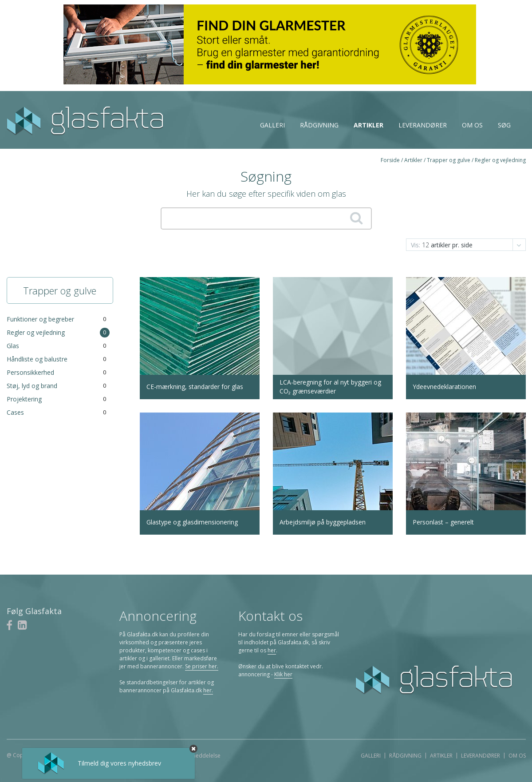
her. (208, 690)
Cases (15, 412)
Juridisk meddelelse (196, 756)
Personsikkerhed (30, 372)
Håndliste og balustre (37, 359)
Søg (504, 125)
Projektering (24, 399)
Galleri (272, 125)
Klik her (283, 674)
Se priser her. (202, 666)
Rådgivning (319, 125)
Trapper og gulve (449, 160)
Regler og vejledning (500, 160)
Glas (13, 346)
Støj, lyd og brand (32, 386)
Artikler (368, 125)
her (272, 650)
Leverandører (423, 125)
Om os (472, 125)
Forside (390, 160)
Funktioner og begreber (40, 319)
